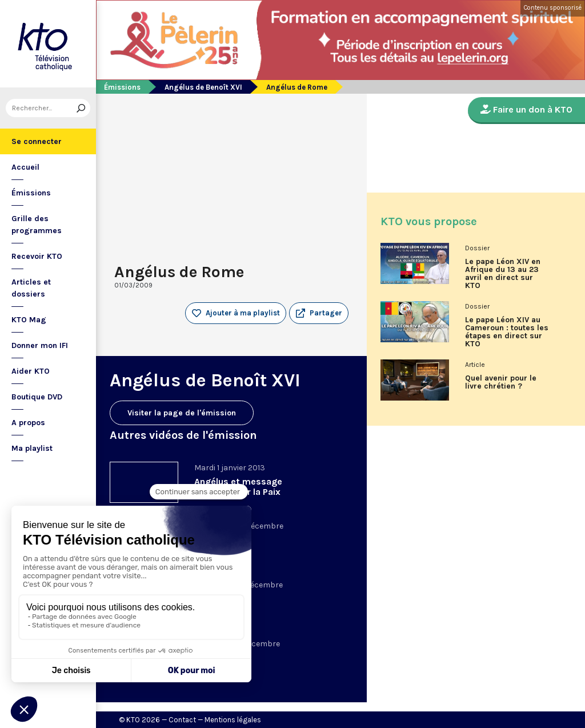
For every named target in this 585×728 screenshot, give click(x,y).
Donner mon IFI (40, 345)
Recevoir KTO (37, 256)
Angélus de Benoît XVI (203, 87)
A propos (28, 423)
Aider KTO (31, 371)
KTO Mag (29, 320)
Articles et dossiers (31, 288)
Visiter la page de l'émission (182, 413)
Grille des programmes (37, 225)
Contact (182, 720)
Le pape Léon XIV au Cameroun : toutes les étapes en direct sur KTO (507, 332)
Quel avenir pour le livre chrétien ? (501, 382)
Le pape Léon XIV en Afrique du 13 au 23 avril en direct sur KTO (503, 274)
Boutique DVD (37, 397)
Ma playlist (32, 448)
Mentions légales (233, 720)
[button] (319, 313)
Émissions (31, 193)
